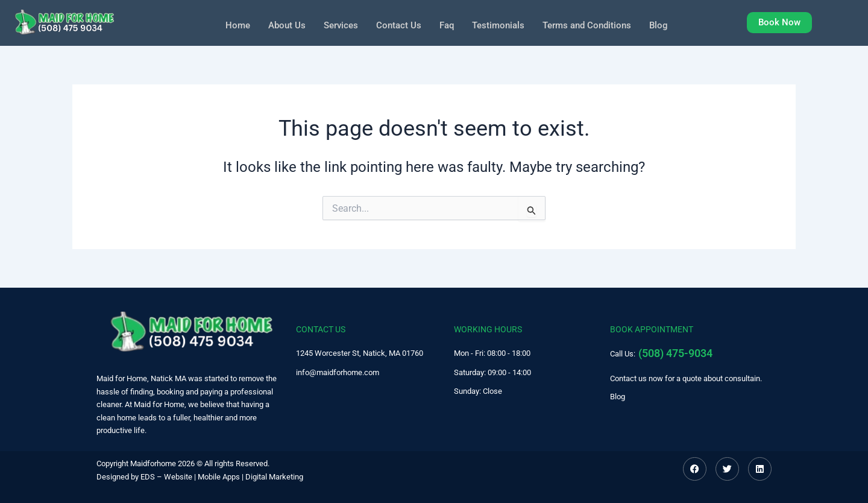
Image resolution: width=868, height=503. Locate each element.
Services (336, 24)
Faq (445, 24)
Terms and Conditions (592, 24)
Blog (667, 24)
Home (229, 24)
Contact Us (396, 24)
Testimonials (499, 24)
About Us (279, 24)
